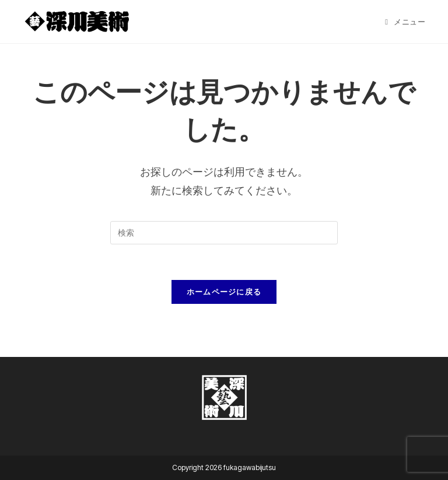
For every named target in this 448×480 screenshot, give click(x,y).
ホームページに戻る (224, 292)
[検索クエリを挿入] (224, 233)
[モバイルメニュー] (405, 22)
